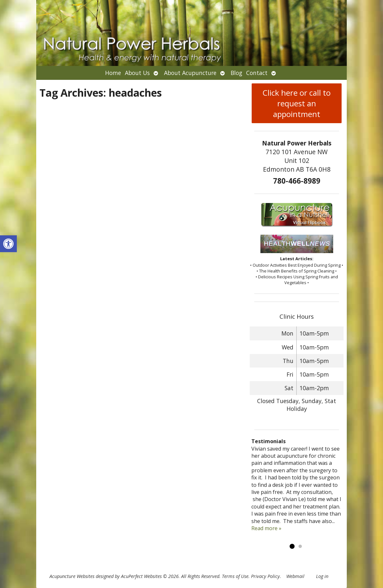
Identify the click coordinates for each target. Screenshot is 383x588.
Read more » (266, 528)
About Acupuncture (190, 73)
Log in (322, 576)
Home (113, 73)
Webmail (295, 576)
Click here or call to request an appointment (297, 103)
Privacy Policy (265, 576)
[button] (8, 244)
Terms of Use (235, 576)
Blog (236, 73)
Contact (257, 73)
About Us (137, 73)
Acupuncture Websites (72, 576)
